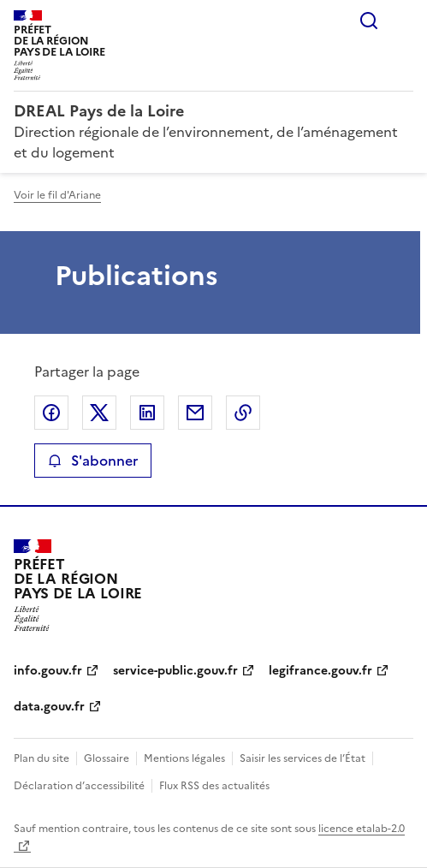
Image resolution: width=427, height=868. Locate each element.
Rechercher (369, 21)
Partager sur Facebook (51, 413)
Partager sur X (99, 413)
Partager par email (195, 413)
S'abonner (93, 461)
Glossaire (107, 758)
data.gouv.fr (49, 707)
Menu (403, 21)
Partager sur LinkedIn (147, 413)
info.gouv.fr (48, 671)
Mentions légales (184, 758)
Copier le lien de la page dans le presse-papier (243, 413)
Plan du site (42, 758)
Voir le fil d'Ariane (57, 195)
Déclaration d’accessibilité (79, 786)
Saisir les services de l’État (302, 758)
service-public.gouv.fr (175, 671)
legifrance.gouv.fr (320, 671)
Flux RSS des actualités (214, 786)
